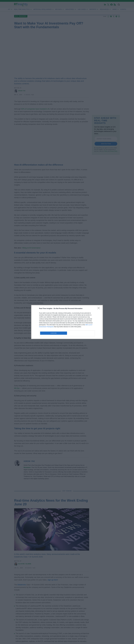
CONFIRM (54, 333)
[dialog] (67, 322)
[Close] (99, 309)
